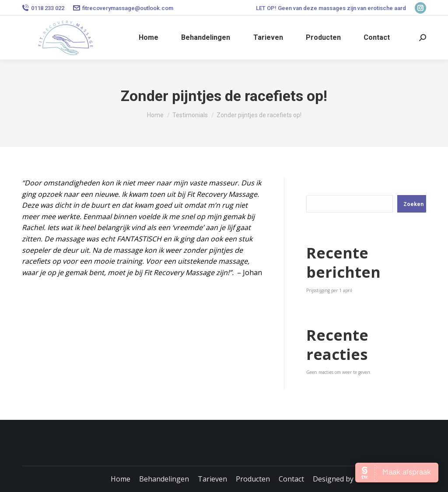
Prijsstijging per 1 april (329, 290)
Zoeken (320, 185)
